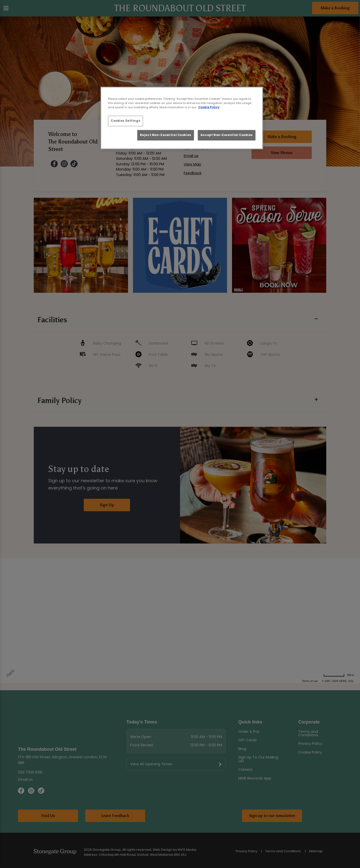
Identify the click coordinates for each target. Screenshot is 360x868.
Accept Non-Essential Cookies (227, 135)
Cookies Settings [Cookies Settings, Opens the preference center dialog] (125, 121)
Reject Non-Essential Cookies (166, 135)
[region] (182, 118)
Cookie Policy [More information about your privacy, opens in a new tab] (209, 107)
